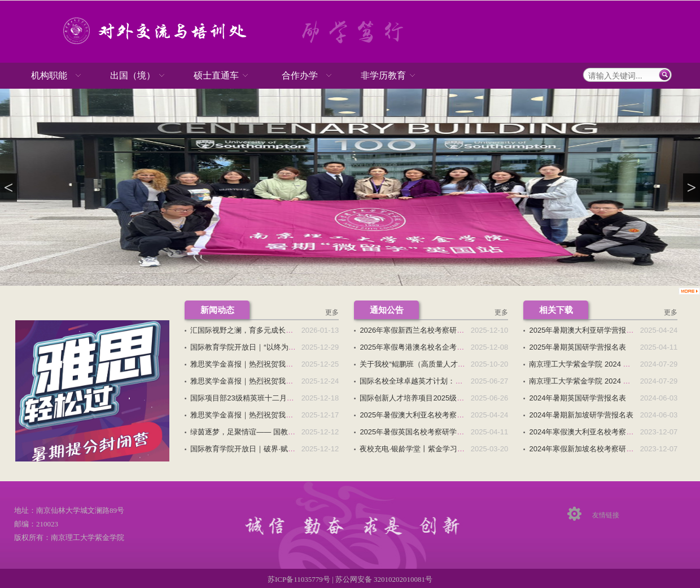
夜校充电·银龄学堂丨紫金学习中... (415, 449)
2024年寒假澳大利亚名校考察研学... (588, 432)
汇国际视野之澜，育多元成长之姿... (248, 330)
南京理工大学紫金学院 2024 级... (583, 364)
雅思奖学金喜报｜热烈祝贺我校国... (248, 364)
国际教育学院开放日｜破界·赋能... (246, 449)
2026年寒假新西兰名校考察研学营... (419, 330)
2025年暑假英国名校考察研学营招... (419, 432)
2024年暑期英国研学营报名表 (577, 398)
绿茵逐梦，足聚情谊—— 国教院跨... (249, 432)
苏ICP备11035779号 (300, 579)
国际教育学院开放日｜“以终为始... (246, 347)
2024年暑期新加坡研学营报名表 (581, 415)
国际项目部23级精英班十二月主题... (249, 398)
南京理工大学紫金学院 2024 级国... (586, 381)
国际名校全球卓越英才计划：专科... (418, 381)
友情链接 (606, 515)
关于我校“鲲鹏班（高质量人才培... (415, 364)
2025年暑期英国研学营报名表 (577, 347)
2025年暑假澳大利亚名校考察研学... (419, 415)
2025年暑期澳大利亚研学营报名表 (585, 330)
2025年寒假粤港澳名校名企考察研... (419, 347)
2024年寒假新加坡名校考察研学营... (588, 449)
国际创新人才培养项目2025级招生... (419, 398)
